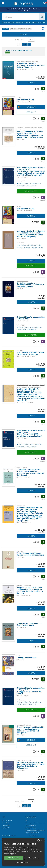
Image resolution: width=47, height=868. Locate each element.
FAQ (27, 820)
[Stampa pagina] (43, 29)
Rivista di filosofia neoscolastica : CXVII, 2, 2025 (31, 318)
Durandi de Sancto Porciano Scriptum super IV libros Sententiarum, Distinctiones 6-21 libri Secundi (31, 472)
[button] (42, 17)
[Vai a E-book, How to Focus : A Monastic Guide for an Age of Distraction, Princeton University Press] (8, 359)
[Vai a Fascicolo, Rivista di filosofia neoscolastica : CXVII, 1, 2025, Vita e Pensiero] (8, 176)
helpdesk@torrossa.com (37, 830)
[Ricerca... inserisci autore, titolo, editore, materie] (24, 17)
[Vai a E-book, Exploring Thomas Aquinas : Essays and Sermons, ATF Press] (8, 632)
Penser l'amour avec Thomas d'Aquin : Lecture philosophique (30, 554)
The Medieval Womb (25, 100)
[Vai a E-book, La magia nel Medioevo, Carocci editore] (8, 665)
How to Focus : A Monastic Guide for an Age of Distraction (31, 353)
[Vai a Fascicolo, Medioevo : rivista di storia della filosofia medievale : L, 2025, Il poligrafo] (8, 240)
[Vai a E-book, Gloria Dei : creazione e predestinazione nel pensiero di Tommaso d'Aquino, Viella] (8, 289)
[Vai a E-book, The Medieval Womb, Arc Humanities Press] (8, 106)
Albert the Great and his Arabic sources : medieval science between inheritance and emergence (30, 730)
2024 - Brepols (21, 557)
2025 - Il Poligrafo (21, 239)
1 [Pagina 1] (20, 44)
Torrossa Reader (31, 825)
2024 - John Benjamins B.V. (24, 523)
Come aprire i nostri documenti (35, 823)
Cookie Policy (6, 825)
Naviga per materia (23, 22)
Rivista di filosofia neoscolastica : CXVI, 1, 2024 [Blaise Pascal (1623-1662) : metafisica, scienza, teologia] (31, 433)
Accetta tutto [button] (14, 858)
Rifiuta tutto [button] (33, 858)
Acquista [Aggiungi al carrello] (31, 83)
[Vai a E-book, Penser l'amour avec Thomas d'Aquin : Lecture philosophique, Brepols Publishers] (8, 560)
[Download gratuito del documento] (31, 107)
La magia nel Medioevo (27, 658)
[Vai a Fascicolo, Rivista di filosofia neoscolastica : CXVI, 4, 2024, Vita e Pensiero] (8, 696)
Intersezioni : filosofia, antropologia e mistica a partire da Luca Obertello (31, 65)
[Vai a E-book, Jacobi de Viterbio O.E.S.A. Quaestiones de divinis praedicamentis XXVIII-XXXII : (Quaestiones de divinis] (8, 393)
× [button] (42, 840)
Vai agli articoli (31, 191)
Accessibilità (6, 828)
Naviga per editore (38, 22)
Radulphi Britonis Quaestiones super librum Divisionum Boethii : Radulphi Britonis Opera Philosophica (31, 765)
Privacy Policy (6, 823)
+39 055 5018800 (33, 833)
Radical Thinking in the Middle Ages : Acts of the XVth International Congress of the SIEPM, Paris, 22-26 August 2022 (30, 135)
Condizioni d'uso (31, 828)
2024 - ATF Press (21, 627)
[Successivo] (29, 44)
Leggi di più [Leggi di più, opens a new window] (13, 854)
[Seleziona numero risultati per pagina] (31, 40)
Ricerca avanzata (8, 22)
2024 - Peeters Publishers (23, 477)
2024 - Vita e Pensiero (23, 438)
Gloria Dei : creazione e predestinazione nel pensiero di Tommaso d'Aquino (31, 285)
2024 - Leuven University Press (25, 402)
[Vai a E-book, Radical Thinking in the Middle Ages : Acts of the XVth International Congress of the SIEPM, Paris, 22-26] (8, 136)
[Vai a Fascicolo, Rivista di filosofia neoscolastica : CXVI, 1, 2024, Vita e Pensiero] (8, 439)
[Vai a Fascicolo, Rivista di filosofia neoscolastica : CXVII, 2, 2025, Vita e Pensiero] (8, 325)
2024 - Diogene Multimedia (24, 595)
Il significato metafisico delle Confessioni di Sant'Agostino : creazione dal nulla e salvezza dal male (30, 590)
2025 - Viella (20, 289)
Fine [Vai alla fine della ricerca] (25, 44)
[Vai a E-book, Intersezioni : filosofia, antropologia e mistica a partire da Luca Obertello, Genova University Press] (8, 70)
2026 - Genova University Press (25, 69)
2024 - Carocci (21, 660)
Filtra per (24, 34)
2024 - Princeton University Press (26, 356)
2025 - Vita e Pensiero (23, 177)
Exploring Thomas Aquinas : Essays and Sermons (28, 624)
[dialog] (23, 852)
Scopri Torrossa (7, 820)
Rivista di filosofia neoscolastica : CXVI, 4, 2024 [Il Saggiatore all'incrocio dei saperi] (31, 691)
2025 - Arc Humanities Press (24, 102)
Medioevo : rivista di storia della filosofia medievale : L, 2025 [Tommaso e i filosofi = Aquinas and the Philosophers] (31, 234)
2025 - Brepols (21, 139)
